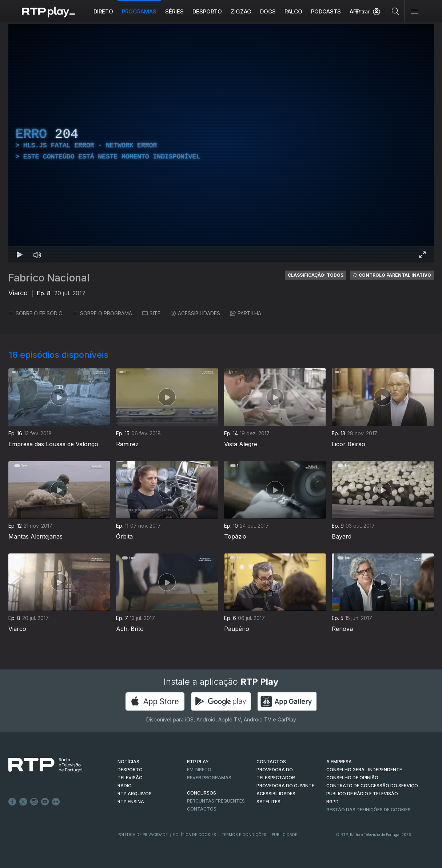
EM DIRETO (199, 770)
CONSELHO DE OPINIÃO (352, 778)
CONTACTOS (271, 762)
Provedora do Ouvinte (285, 786)
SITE (151, 313)
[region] (221, 144)
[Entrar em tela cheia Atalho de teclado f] (422, 255)
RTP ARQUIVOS (135, 794)
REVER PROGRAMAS (209, 778)
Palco (293, 11)
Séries (174, 11)
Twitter (23, 802)
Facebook (12, 802)
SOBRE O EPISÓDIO (35, 313)
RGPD (333, 802)
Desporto (207, 11)
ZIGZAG (241, 11)
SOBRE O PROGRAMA (102, 313)
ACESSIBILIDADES (195, 313)
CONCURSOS (202, 793)
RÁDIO (125, 786)
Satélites (268, 802)
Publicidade (284, 835)
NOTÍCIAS (128, 762)
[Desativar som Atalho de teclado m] (37, 255)
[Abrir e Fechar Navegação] (414, 12)
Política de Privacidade (143, 835)
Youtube (45, 802)
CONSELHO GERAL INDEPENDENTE (364, 770)
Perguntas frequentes (216, 801)
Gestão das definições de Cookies (369, 810)
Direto (103, 11)
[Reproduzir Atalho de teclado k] (20, 255)
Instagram (34, 802)
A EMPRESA (339, 762)
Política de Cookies (195, 835)
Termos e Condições (244, 835)
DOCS (268, 11)
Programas (139, 11)
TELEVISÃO (130, 778)
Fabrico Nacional (49, 278)
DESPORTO (130, 770)
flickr (56, 802)
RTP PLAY (198, 762)
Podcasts (326, 11)
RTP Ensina (131, 802)
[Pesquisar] (396, 11)
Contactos (202, 809)
